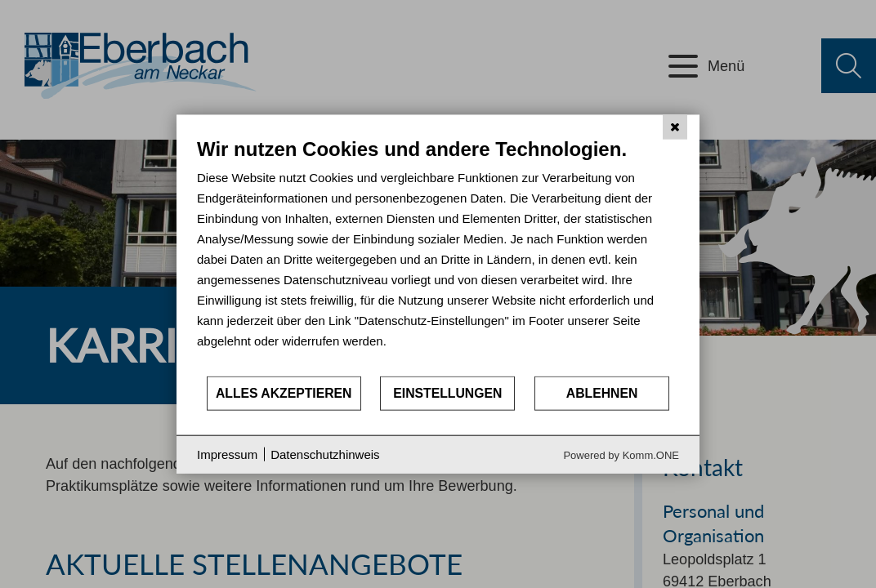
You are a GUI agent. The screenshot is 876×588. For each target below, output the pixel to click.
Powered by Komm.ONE (621, 454)
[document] (438, 256)
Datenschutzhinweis (325, 454)
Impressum (227, 454)
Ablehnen (602, 393)
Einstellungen (447, 393)
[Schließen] (675, 127)
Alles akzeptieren (284, 393)
